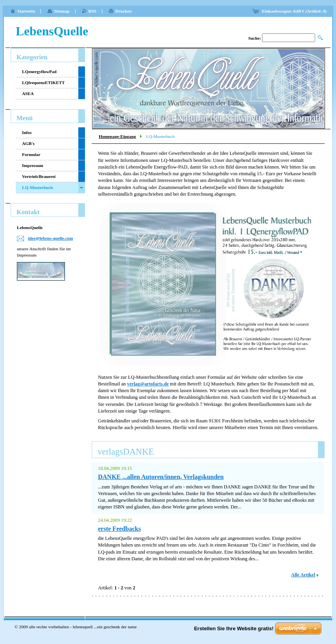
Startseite (26, 11)
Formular (31, 154)
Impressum (33, 165)
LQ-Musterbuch (37, 187)
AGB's (28, 143)
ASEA (28, 94)
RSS (93, 11)
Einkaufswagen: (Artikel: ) (294, 11)
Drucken (124, 11)
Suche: (255, 38)
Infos (27, 132)
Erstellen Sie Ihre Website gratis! (234, 628)
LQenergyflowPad (39, 72)
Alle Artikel (303, 575)
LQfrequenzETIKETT (43, 83)
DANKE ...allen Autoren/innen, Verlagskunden (161, 477)
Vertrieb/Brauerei (39, 176)
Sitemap (62, 11)
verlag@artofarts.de (148, 384)
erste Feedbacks (119, 529)
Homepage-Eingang (117, 136)
